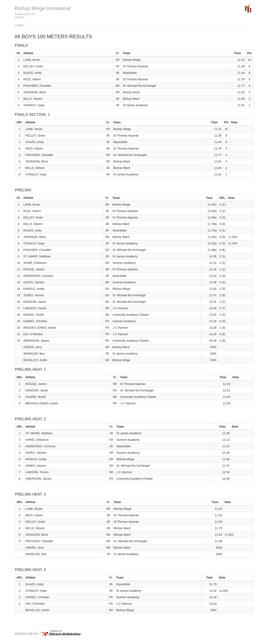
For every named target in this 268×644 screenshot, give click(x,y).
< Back (19, 25)
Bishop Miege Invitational (43, 8)
